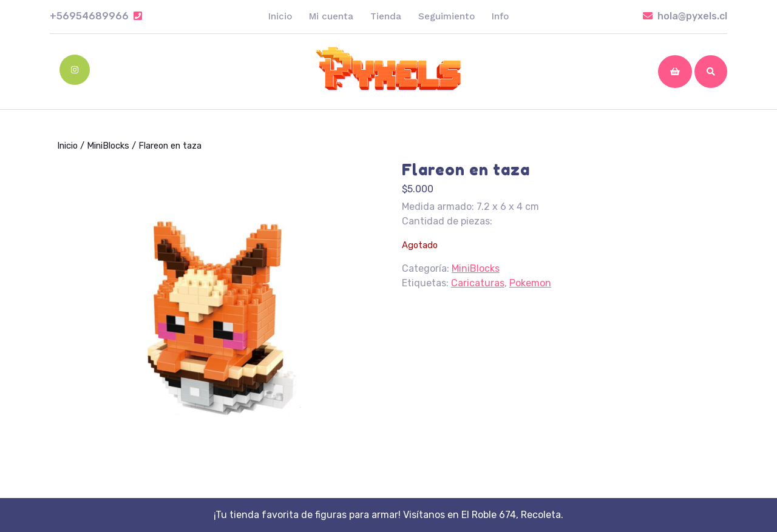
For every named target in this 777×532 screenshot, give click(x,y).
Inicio (280, 16)
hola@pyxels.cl (685, 16)
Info (500, 16)
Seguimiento (446, 16)
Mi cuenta (331, 16)
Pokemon (530, 283)
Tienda (386, 16)
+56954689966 (96, 16)
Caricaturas (478, 283)
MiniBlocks (108, 146)
